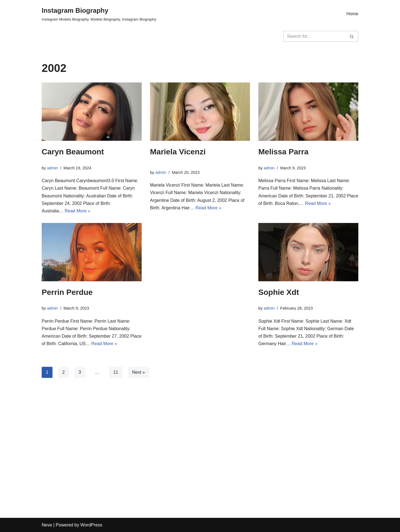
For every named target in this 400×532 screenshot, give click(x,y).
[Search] (314, 36)
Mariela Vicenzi (178, 152)
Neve (47, 525)
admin (52, 168)
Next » (139, 372)
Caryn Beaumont (73, 152)
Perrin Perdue (67, 292)
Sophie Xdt (279, 292)
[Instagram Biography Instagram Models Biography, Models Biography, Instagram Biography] (99, 14)
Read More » (78, 211)
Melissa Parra (283, 152)
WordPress (91, 525)
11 (116, 372)
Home (352, 14)
